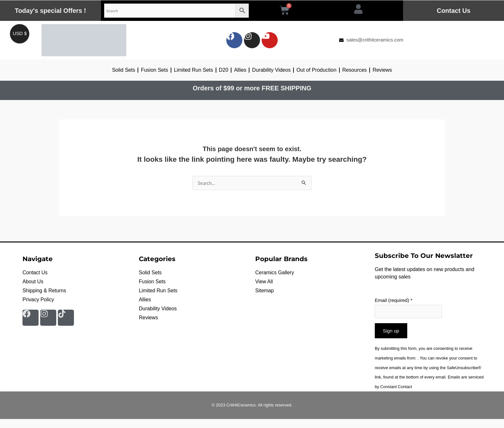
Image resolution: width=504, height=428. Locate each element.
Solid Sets (123, 70)
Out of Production (316, 70)
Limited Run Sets (194, 70)
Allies (240, 70)
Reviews (382, 70)
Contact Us (454, 11)
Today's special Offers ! (50, 11)
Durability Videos (271, 70)
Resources (355, 70)
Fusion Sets (154, 70)
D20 (224, 70)
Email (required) (394, 300)
